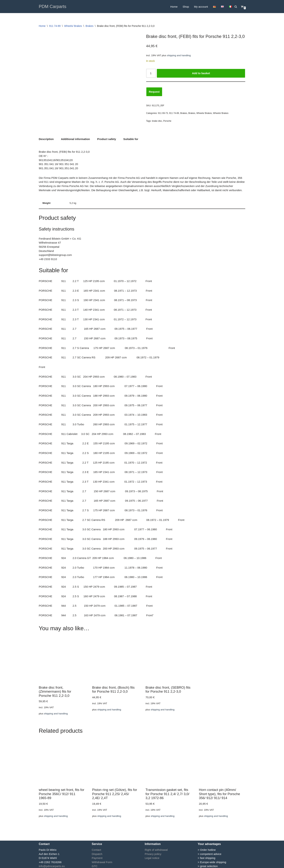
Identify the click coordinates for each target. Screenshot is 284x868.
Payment (97, 856)
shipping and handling (179, 55)
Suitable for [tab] (131, 139)
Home (174, 7)
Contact (97, 848)
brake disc (157, 121)
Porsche (167, 121)
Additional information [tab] (76, 139)
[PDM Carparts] (53, 7)
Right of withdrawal (156, 848)
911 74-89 (55, 26)
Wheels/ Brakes (73, 26)
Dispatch (97, 852)
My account (201, 7)
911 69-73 (163, 113)
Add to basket (201, 73)
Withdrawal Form (102, 860)
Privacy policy (153, 852)
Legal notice (152, 856)
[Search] (236, 7)
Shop (186, 7)
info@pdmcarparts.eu (52, 864)
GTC (95, 864)
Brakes (89, 26)
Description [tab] (46, 139)
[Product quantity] (151, 73)
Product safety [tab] (107, 139)
